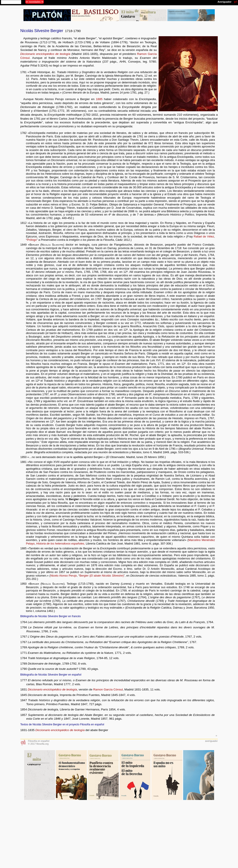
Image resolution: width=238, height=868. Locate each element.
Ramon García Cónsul (108, 689)
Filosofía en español (39, 741)
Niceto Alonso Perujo (64, 576)
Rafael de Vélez (204, 236)
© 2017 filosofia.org (38, 744)
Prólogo (32, 240)
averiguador (211, 741)
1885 (99, 99)
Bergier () (102, 576)
